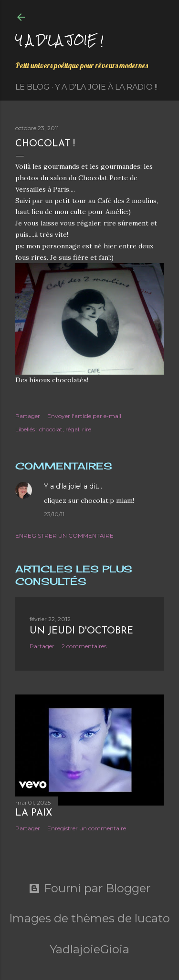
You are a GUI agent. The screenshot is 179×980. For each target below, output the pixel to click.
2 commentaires (84, 646)
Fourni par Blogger (89, 888)
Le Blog (32, 87)
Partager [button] (28, 416)
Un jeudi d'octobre (81, 631)
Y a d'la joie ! (59, 40)
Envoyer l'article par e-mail (84, 416)
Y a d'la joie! (63, 486)
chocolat (51, 429)
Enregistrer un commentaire (64, 536)
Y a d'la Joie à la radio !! (106, 87)
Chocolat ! (45, 144)
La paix (34, 813)
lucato (152, 918)
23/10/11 (54, 514)
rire (87, 429)
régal (72, 429)
